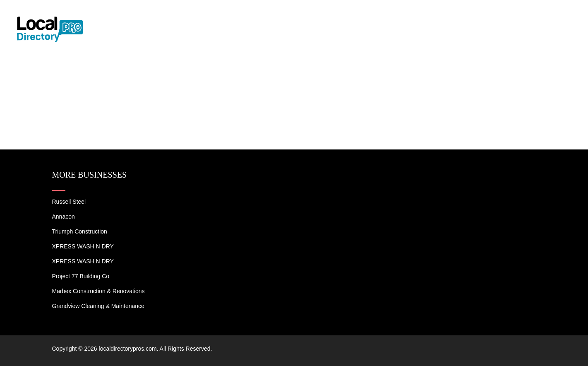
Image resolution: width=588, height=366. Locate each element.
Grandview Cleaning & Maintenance (98, 306)
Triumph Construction (80, 231)
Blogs (508, 17)
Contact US (551, 17)
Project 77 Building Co (81, 276)
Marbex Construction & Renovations (98, 291)
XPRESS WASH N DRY (83, 246)
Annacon (64, 217)
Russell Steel (69, 202)
